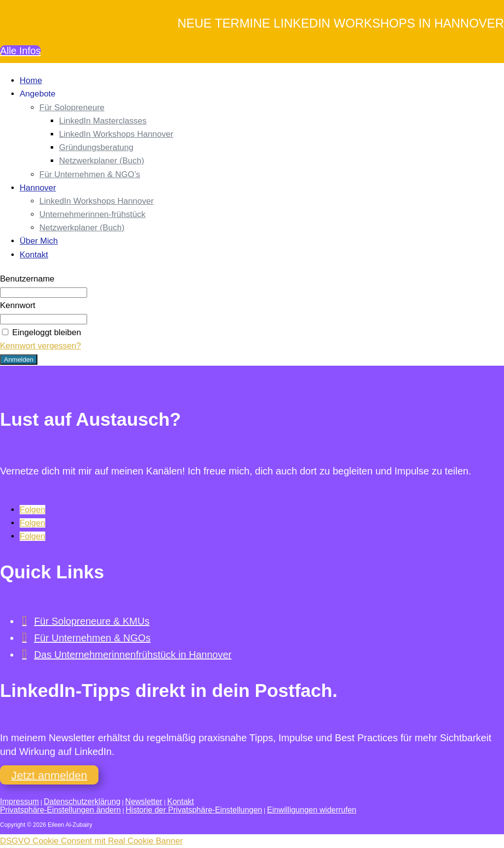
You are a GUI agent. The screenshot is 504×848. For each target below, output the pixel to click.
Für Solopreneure (72, 108)
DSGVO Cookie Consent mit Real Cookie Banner (91, 841)
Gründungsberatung (96, 148)
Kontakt (34, 255)
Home (31, 81)
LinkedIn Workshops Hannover (116, 135)
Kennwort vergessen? (40, 346)
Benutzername (27, 279)
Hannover (38, 188)
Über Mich (39, 241)
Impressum (19, 802)
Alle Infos (21, 51)
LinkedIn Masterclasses (103, 121)
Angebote (38, 94)
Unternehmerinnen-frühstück (92, 215)
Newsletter (144, 802)
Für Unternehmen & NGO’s (90, 175)
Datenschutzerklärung (82, 802)
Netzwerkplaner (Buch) (102, 161)
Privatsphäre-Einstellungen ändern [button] (60, 810)
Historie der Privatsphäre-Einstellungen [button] (194, 810)
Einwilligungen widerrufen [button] (312, 810)
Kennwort (18, 306)
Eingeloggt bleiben (41, 333)
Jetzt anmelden (50, 775)
